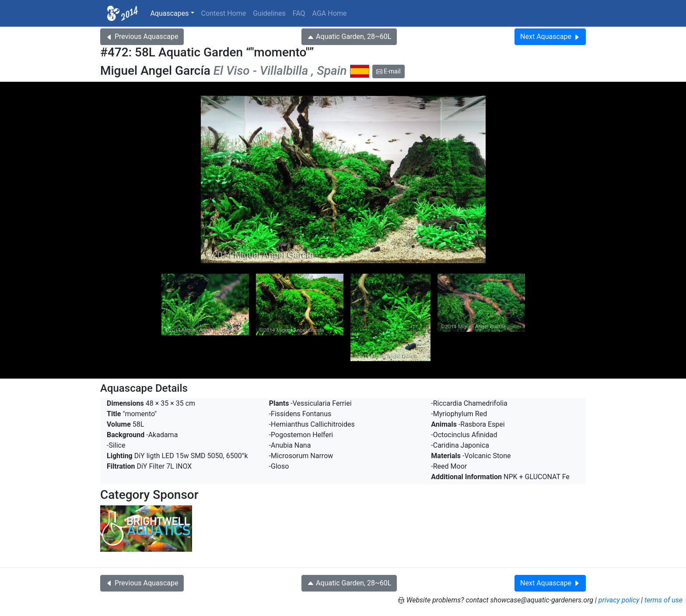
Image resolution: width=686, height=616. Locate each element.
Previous (142, 37)
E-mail (388, 71)
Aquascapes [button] (169, 13)
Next (550, 37)
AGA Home (330, 13)
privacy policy (619, 600)
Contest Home (224, 13)
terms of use (663, 600)
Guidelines (269, 13)
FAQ (299, 13)
